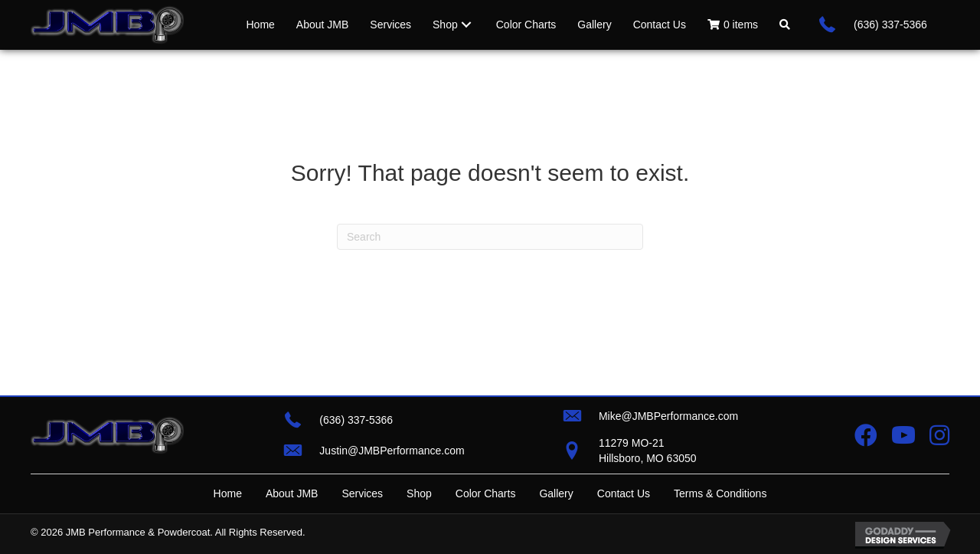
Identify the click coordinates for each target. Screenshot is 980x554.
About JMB (292, 493)
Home (228, 493)
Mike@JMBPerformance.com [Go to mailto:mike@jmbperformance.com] (668, 416)
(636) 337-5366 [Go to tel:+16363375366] (890, 25)
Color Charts (486, 493)
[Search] (490, 237)
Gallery (556, 493)
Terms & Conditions (720, 493)
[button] (785, 25)
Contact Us (624, 493)
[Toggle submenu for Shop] (466, 25)
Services (362, 493)
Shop (419, 493)
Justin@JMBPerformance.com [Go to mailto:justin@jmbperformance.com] (392, 451)
